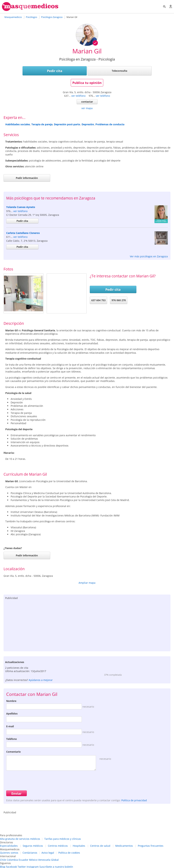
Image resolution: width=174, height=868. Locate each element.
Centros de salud (100, 846)
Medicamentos (124, 846)
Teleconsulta (119, 71)
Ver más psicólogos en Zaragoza (149, 256)
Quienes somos (9, 853)
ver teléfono (78, 96)
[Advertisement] (87, 625)
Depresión (88, 124)
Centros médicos (58, 846)
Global (55, 860)
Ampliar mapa (87, 583)
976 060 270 (119, 300)
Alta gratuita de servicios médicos (20, 839)
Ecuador (24, 860)
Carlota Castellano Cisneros (23, 233)
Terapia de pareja (42, 124)
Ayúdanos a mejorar (41, 680)
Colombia (12, 860)
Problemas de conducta (110, 124)
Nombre (11, 701)
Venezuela (44, 860)
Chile (3, 860)
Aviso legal (48, 853)
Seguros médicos (33, 846)
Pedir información (27, 178)
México (33, 860)
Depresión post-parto (67, 124)
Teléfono (12, 739)
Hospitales (79, 846)
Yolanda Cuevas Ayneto (21, 207)
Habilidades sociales (18, 124)
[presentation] (33, 780)
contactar (87, 102)
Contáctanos (30, 853)
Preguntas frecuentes (151, 846)
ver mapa (87, 108)
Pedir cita (55, 71)
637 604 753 (98, 300)
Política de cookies (69, 853)
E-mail (10, 726)
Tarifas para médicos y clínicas (63, 839)
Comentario (13, 752)
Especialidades (9, 846)
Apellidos (12, 714)
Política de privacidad (134, 800)
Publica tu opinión (87, 83)
